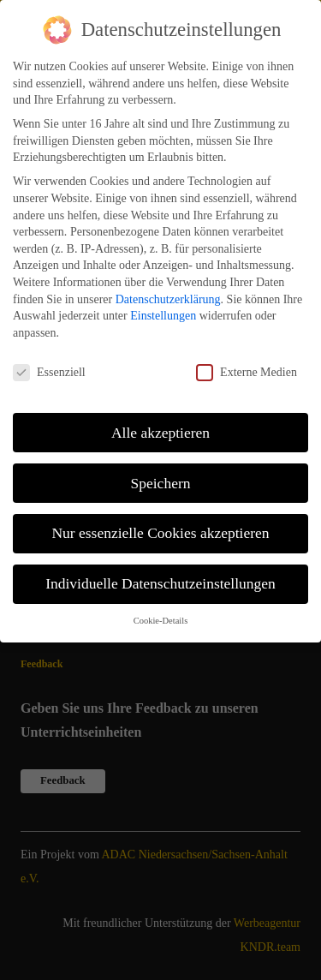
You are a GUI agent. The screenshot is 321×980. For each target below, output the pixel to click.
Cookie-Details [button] (161, 615)
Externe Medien (247, 367)
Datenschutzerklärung (168, 294)
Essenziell (49, 367)
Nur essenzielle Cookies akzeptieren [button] (160, 529)
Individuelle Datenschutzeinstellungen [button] (160, 579)
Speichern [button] (161, 478)
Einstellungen (163, 311)
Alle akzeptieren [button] (160, 427)
